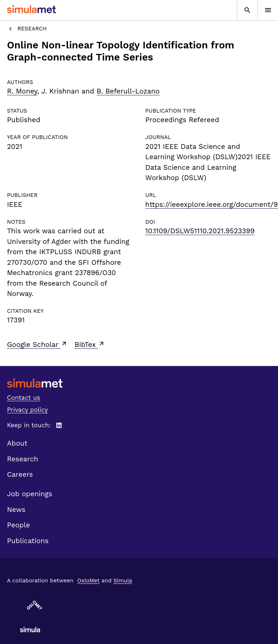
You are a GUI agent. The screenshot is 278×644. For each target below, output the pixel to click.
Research (27, 29)
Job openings (30, 494)
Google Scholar (37, 344)
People (18, 525)
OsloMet (88, 581)
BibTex (90, 344)
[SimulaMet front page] (139, 383)
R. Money (22, 91)
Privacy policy (27, 410)
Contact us (24, 398)
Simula (123, 581)
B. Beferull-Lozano (128, 91)
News (16, 510)
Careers (20, 474)
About (17, 443)
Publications (28, 541)
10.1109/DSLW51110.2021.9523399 (200, 231)
